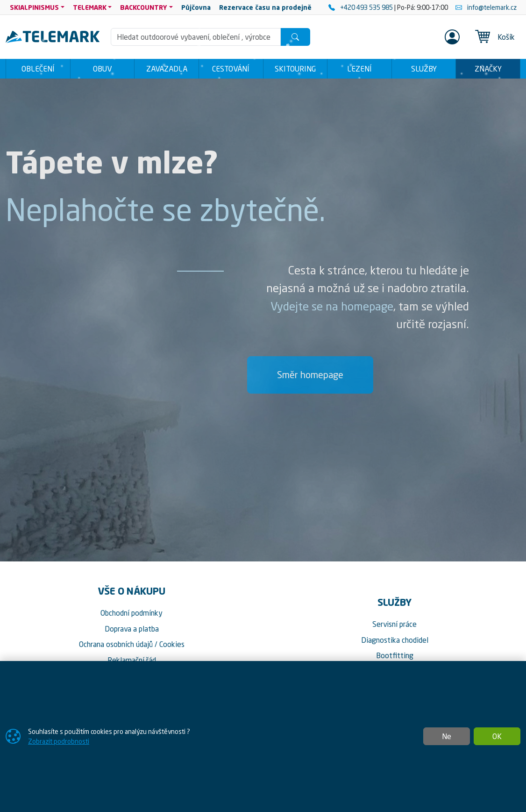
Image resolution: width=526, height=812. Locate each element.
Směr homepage (310, 375)
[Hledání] (195, 37)
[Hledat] (295, 37)
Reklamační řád (132, 660)
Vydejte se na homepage (332, 306)
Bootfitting (395, 655)
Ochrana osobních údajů (116, 644)
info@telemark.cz (486, 7)
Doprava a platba (132, 629)
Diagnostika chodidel (395, 640)
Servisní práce (394, 624)
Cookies (172, 644)
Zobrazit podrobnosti (59, 741)
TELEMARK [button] (90, 7)
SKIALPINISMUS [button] (34, 7)
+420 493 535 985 (361, 7)
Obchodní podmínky (131, 613)
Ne (447, 736)
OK (497, 736)
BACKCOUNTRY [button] (144, 7)
